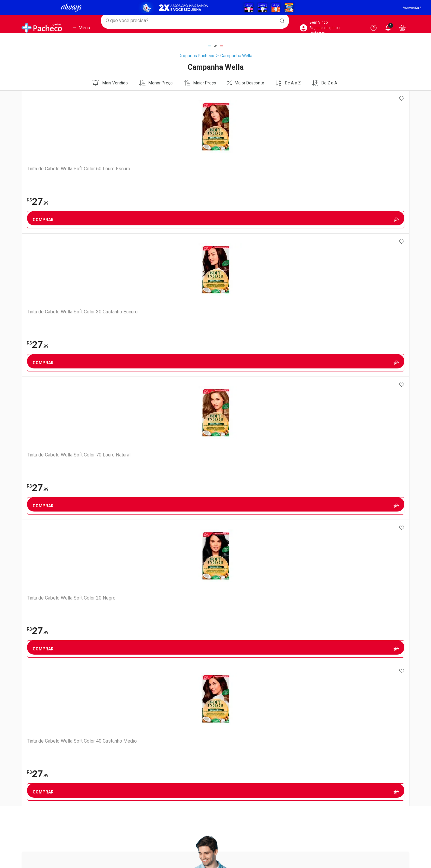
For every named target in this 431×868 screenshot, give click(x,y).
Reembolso (230, 560)
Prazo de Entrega (236, 552)
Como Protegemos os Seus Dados (350, 559)
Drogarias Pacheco (196, 56)
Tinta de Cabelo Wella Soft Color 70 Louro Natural (209, 172)
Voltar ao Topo (216, 797)
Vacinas (128, 543)
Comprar (60, 220)
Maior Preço (200, 83)
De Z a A (324, 83)
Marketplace (231, 575)
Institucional (37, 526)
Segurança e (364, 529)
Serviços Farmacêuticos (143, 559)
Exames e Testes (136, 551)
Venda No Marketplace (43, 536)
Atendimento (235, 526)
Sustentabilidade (38, 567)
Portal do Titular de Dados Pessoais (351, 551)
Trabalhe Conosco (39, 544)
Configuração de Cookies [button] (341, 566)
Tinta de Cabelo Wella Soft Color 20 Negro (286, 172)
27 (37, 201)
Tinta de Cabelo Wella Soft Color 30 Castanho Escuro (132, 172)
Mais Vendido (110, 83)
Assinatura (131, 574)
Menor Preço (156, 83)
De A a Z (288, 83)
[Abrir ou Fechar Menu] (82, 30)
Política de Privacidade (339, 543)
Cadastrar (209, 332)
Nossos (166, 529)
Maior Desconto (246, 83)
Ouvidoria (31, 552)
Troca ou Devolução (238, 567)
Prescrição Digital (137, 566)
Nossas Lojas (34, 560)
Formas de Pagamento (241, 544)
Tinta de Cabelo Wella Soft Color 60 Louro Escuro (54, 172)
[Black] (215, 7)
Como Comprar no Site (241, 536)
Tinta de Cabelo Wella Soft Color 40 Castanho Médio (364, 172)
